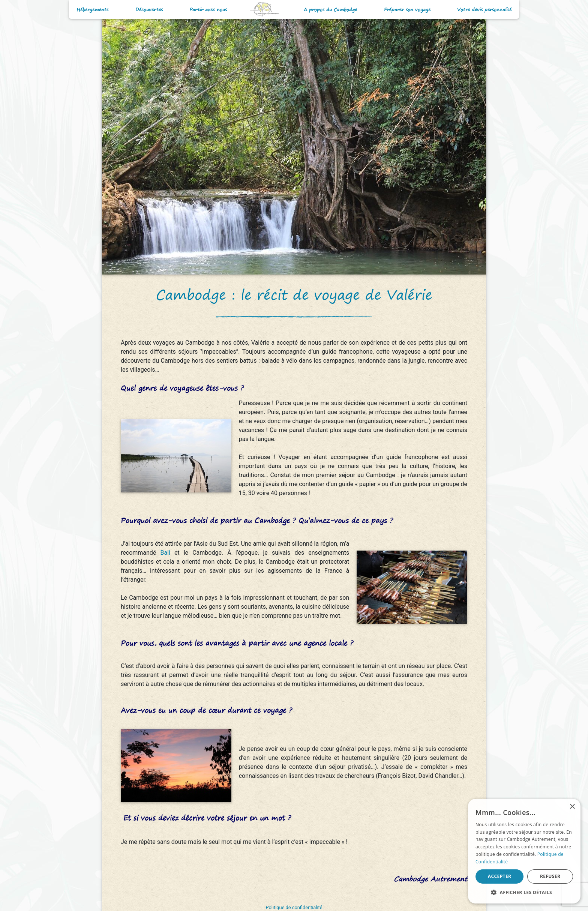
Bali (167, 553)
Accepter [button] (500, 876)
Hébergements (92, 10)
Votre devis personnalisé (484, 10)
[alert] (524, 851)
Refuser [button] (550, 876)
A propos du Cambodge (330, 10)
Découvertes (149, 10)
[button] (524, 892)
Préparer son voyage (407, 10)
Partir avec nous (208, 10)
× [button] (572, 807)
